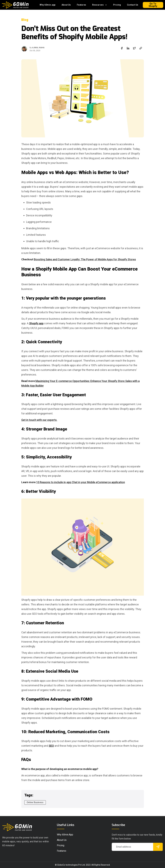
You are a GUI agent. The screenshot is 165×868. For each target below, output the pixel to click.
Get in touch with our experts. (39, 420)
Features (82, 5)
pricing (61, 845)
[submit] (158, 847)
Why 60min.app (48, 5)
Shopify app (36, 323)
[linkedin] (128, 48)
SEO (51, 746)
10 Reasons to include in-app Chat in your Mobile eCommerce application (81, 482)
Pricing (117, 5)
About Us (66, 5)
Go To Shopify (153, 5)
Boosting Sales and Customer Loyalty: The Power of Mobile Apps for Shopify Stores (85, 259)
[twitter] (134, 48)
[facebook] (122, 48)
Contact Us (133, 5)
